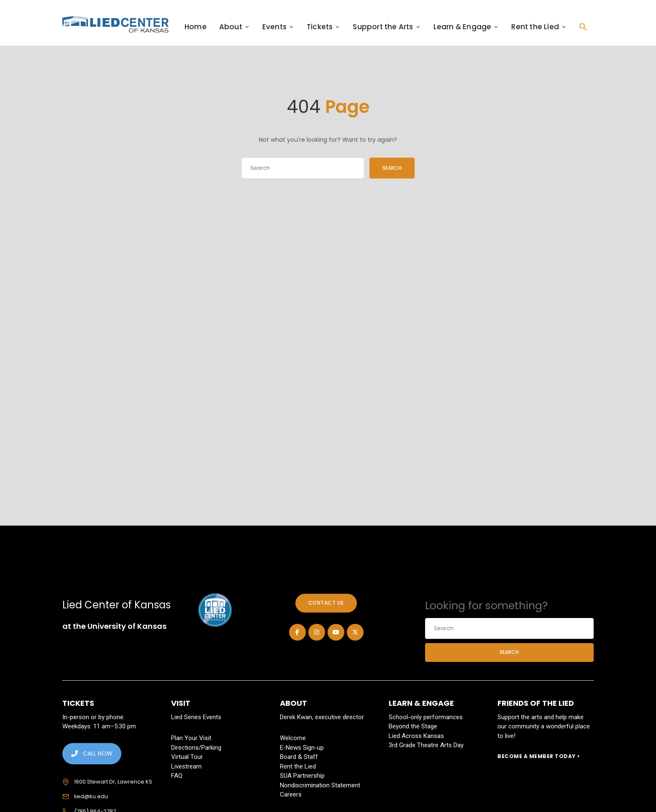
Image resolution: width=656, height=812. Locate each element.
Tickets (323, 27)
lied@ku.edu (91, 796)
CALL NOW (92, 753)
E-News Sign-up (302, 748)
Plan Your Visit (191, 738)
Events (278, 27)
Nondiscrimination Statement (320, 785)
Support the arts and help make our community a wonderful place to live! (544, 726)
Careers (291, 794)
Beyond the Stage (413, 726)
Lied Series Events (196, 717)
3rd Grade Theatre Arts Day (426, 745)
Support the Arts (387, 27)
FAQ (177, 776)
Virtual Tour (187, 757)
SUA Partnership (302, 776)
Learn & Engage (466, 27)
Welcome (293, 738)
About (234, 27)
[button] (583, 27)
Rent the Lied (539, 27)
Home (196, 27)
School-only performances (426, 717)
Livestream (186, 766)
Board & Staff (299, 757)
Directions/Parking (196, 748)
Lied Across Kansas (416, 736)
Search (392, 168)
